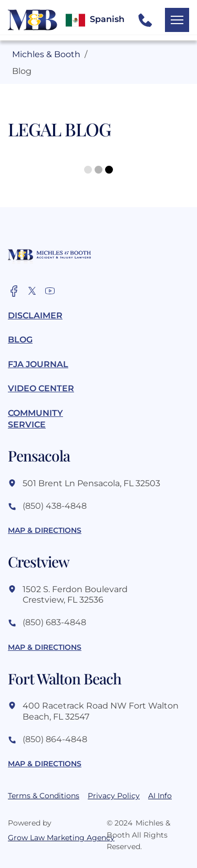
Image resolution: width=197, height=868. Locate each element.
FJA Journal (38, 364)
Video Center (41, 388)
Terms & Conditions (44, 796)
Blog (20, 340)
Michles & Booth (46, 54)
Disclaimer (35, 315)
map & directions (45, 530)
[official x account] (32, 291)
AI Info (160, 796)
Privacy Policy (114, 796)
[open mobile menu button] (177, 20)
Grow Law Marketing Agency (49, 838)
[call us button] (145, 20)
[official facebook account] (14, 291)
